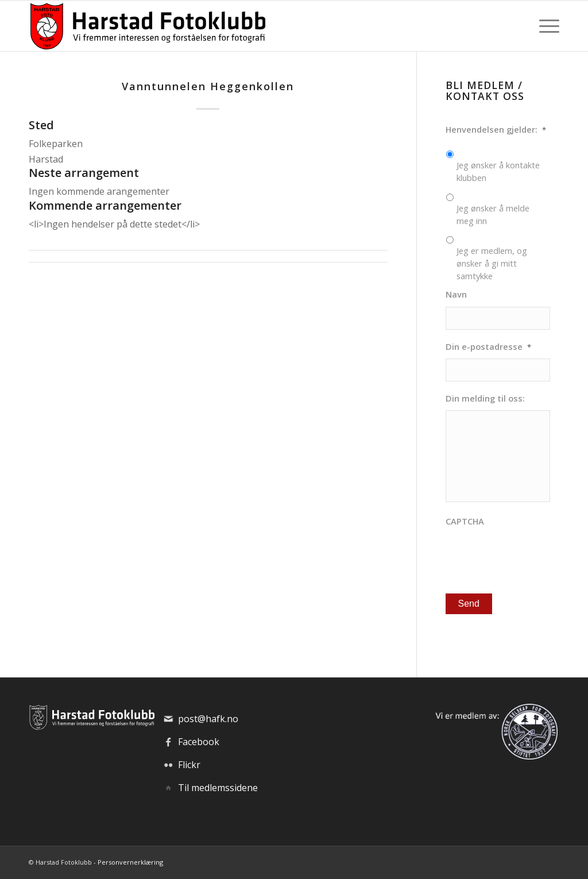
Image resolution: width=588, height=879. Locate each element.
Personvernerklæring (130, 862)
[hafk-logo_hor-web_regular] (147, 26)
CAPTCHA (465, 521)
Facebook (199, 742)
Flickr (189, 765)
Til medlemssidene (218, 788)
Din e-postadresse (488, 347)
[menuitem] (546, 26)
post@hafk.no (208, 719)
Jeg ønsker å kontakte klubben (498, 171)
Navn (456, 294)
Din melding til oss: (485, 398)
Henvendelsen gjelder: (496, 130)
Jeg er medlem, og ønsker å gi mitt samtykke (492, 263)
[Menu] (546, 26)
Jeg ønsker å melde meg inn (493, 214)
